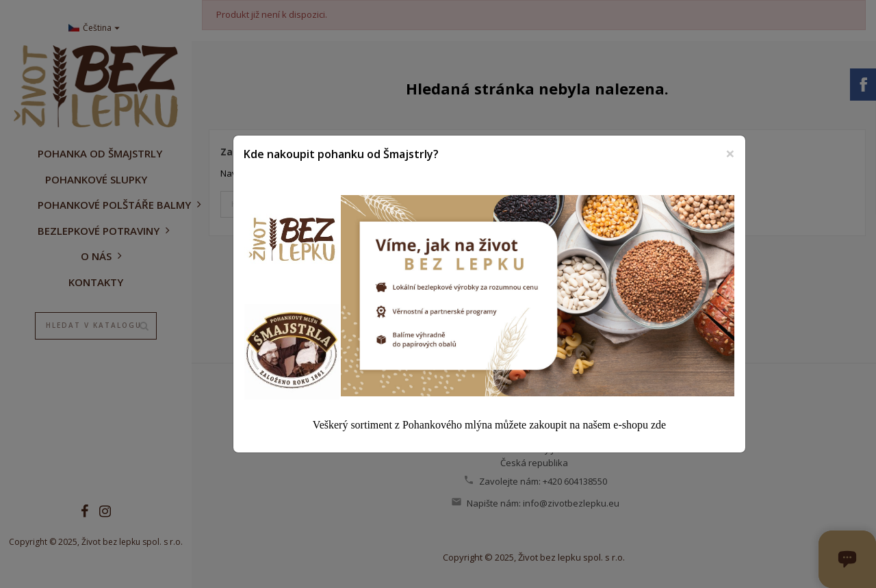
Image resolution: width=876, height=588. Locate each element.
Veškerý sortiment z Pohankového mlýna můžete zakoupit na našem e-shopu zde (489, 425)
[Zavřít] (730, 153)
